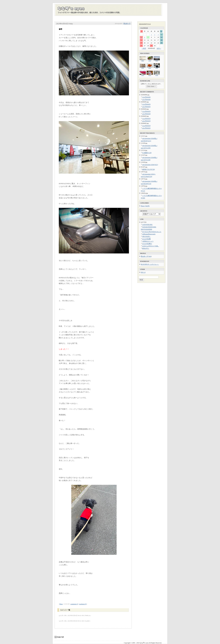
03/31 (150, 75)
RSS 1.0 (143, 272)
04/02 (157, 68)
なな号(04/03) (146, 119)
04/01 (143, 75)
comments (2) (74, 604)
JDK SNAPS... (146, 236)
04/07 (143, 60)
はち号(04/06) (146, 99)
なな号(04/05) (146, 104)
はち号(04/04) (146, 114)
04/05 (157, 60)
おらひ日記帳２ (147, 244)
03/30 (157, 75)
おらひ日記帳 (146, 239)
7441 (150, 256)
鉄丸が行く (146, 248)
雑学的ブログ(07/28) (149, 169)
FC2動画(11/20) (147, 153)
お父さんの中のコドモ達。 (151, 246)
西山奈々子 (127, 23)
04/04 (143, 68)
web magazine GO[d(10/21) (150, 165)
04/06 (150, 60)
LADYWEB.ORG (147, 225)
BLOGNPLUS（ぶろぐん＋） (150, 264)
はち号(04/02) (146, 128)
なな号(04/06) (146, 97)
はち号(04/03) (146, 121)
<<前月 (144, 48)
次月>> (159, 48)
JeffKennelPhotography (149, 234)
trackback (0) (83, 604)
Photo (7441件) (145, 206)
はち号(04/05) (146, 107)
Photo (61, 604)
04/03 (150, 68)
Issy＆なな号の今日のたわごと (152, 232)
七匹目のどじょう (148, 241)
